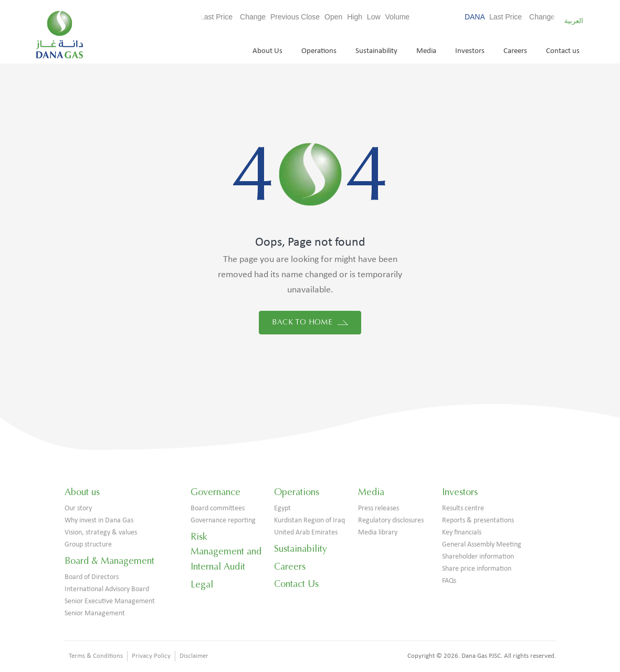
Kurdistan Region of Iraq (309, 521)
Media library (378, 533)
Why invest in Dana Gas (99, 521)
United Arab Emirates (306, 533)
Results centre (463, 508)
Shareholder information (478, 557)
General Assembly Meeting (482, 545)
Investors (470, 51)
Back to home (310, 322)
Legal (202, 584)
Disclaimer (194, 656)
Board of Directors (92, 577)
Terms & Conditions (96, 656)
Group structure (88, 545)
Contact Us (296, 584)
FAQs (449, 581)
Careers (515, 51)
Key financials (462, 533)
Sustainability (376, 51)
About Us (267, 51)
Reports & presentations (478, 521)
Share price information (477, 569)
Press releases (379, 508)
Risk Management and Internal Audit (226, 552)
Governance (216, 492)
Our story (78, 508)
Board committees (218, 508)
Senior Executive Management (110, 601)
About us (82, 492)
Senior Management (95, 613)
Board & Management (109, 561)
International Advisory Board (107, 589)
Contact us (563, 51)
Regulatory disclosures (391, 521)
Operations (319, 51)
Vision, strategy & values (101, 533)
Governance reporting (223, 521)
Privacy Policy (151, 656)
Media (426, 51)
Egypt (282, 508)
